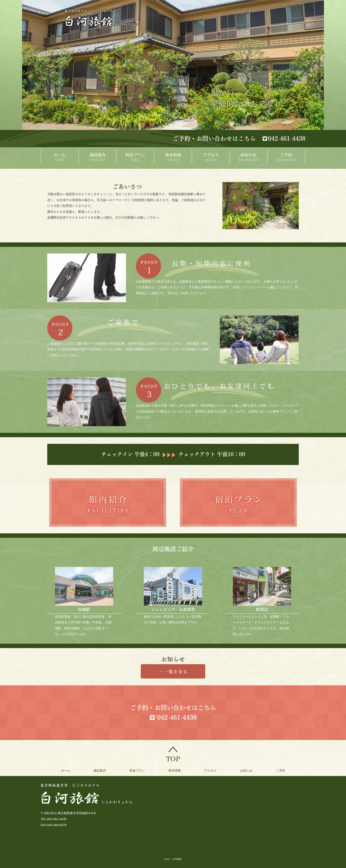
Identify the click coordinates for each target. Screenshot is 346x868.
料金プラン (135, 771)
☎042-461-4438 (284, 139)
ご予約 (287, 771)
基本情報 (175, 771)
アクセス (212, 771)
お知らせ (250, 771)
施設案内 (96, 771)
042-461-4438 (177, 717)
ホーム (59, 771)
